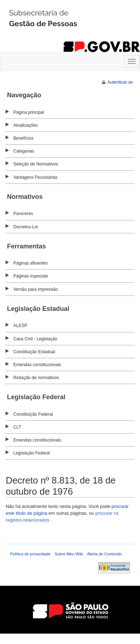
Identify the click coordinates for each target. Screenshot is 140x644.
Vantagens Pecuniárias (35, 177)
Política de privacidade (30, 554)
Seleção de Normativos (36, 164)
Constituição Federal (33, 414)
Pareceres (23, 214)
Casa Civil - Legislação (35, 339)
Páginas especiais (31, 276)
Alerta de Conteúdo (104, 554)
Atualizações (26, 125)
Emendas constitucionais (37, 365)
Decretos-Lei (26, 227)
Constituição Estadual (34, 352)
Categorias (24, 151)
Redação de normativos (36, 378)
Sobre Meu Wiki (69, 554)
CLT (17, 427)
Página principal (29, 112)
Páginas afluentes (30, 263)
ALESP (20, 326)
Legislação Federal (31, 453)
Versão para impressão (35, 289)
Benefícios (23, 138)
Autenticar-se (120, 82)
